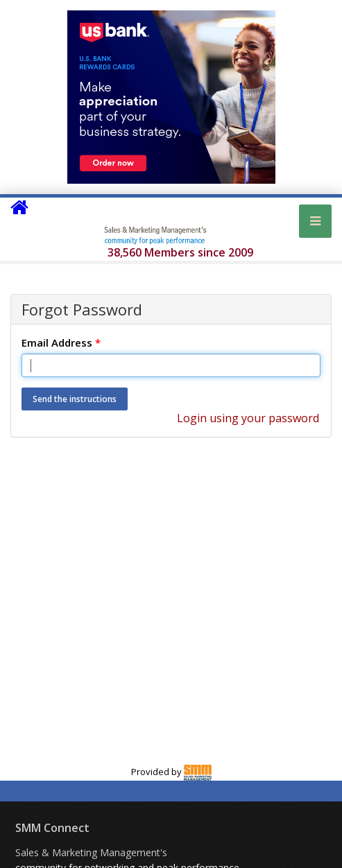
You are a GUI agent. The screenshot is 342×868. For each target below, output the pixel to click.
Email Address (61, 342)
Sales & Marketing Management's (91, 852)
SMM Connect (52, 828)
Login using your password (248, 418)
